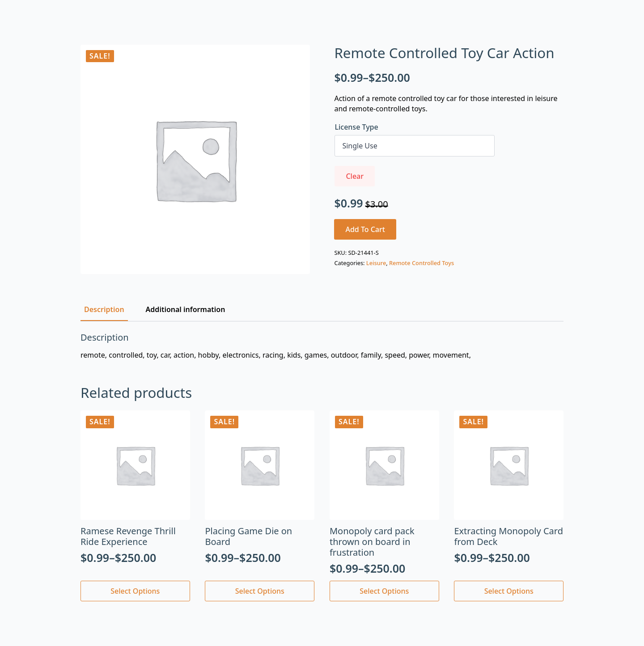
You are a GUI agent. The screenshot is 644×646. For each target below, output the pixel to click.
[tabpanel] (322, 346)
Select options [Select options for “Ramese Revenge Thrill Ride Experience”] (135, 591)
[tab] (104, 309)
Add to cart (365, 229)
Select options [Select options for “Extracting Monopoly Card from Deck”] (509, 591)
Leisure (376, 263)
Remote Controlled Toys (422, 263)
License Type (356, 127)
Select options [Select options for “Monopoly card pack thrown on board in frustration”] (384, 591)
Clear (355, 176)
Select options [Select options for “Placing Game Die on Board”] (260, 591)
